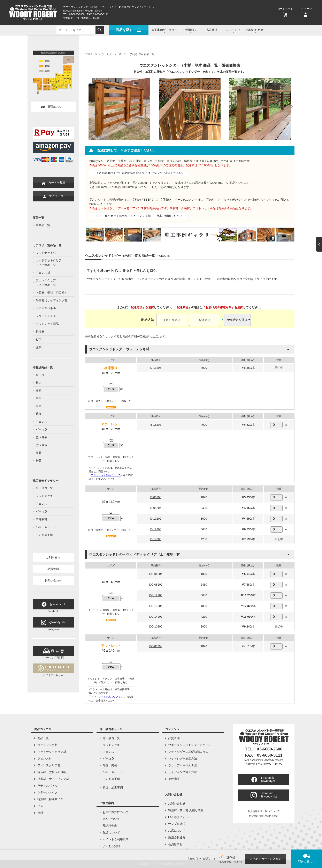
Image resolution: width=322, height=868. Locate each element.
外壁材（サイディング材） (53, 300)
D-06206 (156, 497)
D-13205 (156, 368)
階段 (39, 398)
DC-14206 (156, 617)
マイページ (53, 196)
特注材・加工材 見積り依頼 (186, 810)
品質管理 (212, 30)
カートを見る (53, 183)
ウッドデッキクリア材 (52, 752)
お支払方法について (116, 812)
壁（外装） (43, 445)
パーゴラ (41, 429)
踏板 (39, 390)
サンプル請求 (177, 824)
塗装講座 (174, 779)
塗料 (39, 347)
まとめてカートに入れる (266, 859)
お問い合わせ (53, 580)
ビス (39, 339)
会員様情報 (175, 844)
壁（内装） (43, 437)
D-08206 (156, 508)
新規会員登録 (177, 837)
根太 (39, 383)
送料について (111, 819)
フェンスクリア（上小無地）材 (46, 283)
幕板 (39, 414)
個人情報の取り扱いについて (264, 811)
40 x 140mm (111, 502)
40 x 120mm (111, 373)
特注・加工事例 (113, 787)
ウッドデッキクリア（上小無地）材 (49, 263)
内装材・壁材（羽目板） (52, 292)
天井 (39, 453)
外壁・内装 (110, 765)
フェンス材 (43, 273)
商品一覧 (43, 738)
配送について (53, 107)
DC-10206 (156, 626)
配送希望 (205, 320)
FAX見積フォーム (179, 817)
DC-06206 (156, 574)
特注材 (40, 332)
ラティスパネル (46, 308)
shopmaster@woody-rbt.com (86, 11)
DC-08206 (156, 585)
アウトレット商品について (106, 475)
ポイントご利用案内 (116, 839)
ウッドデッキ (44, 496)
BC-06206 (156, 646)
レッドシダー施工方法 (183, 758)
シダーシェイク (46, 316)
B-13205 (156, 425)
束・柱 (40, 375)
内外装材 (41, 519)
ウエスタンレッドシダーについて (190, 745)
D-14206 (156, 539)
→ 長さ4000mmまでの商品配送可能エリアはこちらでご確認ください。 (139, 173)
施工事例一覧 (44, 488)
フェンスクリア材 (49, 765)
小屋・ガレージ (46, 527)
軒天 (39, 461)
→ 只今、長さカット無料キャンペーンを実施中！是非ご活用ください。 (139, 216)
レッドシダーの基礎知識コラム (188, 752)
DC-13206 (156, 606)
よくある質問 (111, 846)
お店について (177, 831)
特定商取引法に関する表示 (264, 816)
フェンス (41, 422)
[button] (183, 136)
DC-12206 (156, 595)
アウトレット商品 (47, 324)
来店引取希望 (172, 320)
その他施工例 (44, 535)
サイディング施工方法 (183, 772)
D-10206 (156, 519)
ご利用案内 (53, 557)
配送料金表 (110, 826)
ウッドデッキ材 (46, 253)
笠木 (39, 406)
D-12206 (156, 529)
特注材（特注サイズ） (52, 799)
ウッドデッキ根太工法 (183, 765)
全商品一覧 (43, 225)
